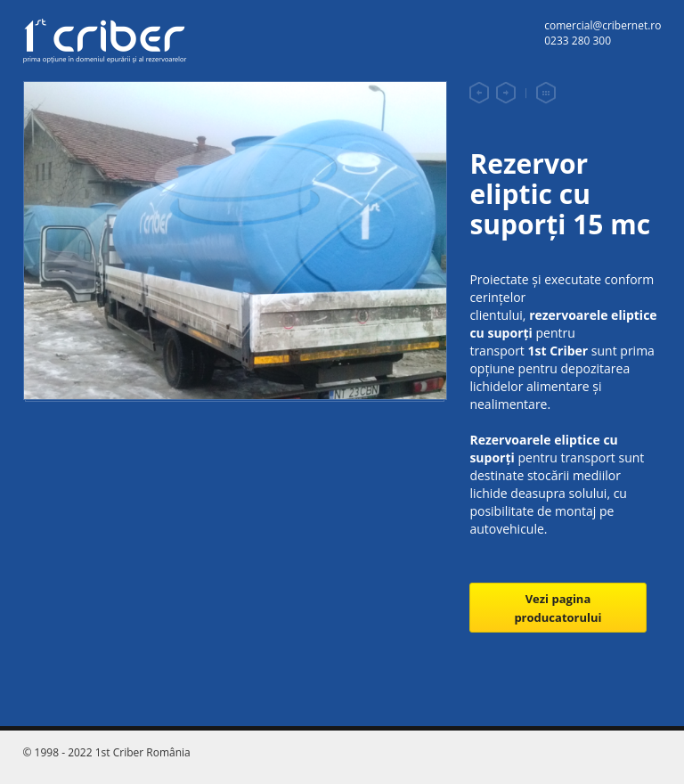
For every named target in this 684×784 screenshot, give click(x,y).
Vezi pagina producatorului (558, 608)
